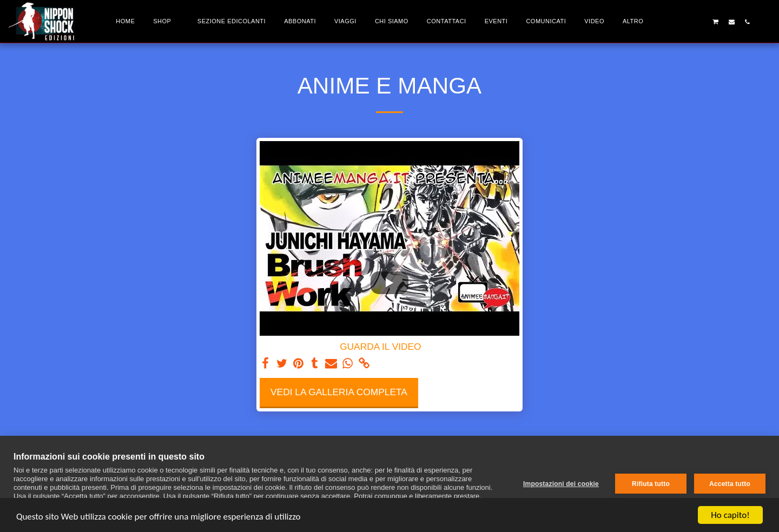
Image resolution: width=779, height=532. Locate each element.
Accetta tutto (730, 484)
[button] (684, 22)
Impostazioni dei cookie (561, 484)
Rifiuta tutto (651, 484)
